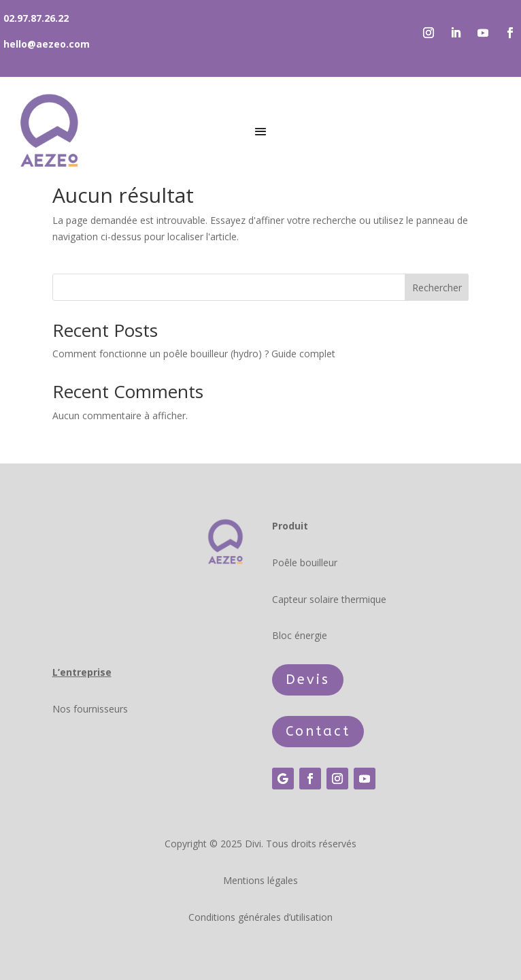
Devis (308, 680)
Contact (318, 731)
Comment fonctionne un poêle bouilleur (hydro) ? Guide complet (194, 354)
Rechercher (437, 288)
